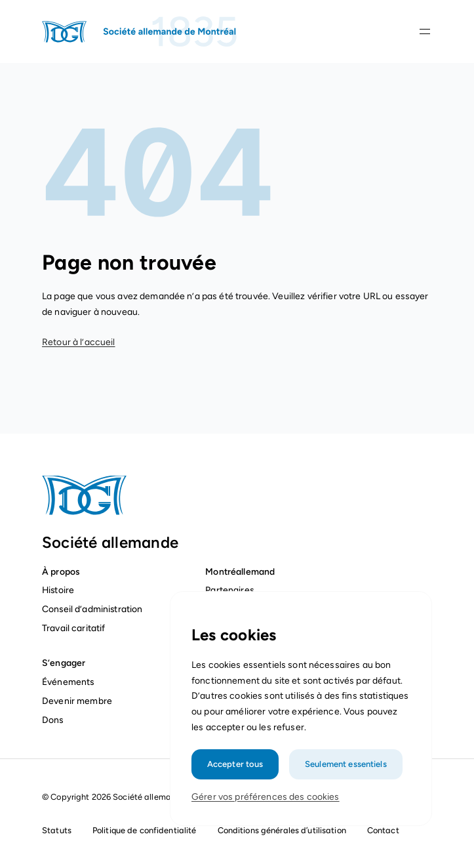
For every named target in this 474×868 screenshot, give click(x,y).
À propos (61, 571)
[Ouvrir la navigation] (425, 31)
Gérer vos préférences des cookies (266, 797)
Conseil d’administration (92, 609)
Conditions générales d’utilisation (282, 830)
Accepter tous (235, 764)
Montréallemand (240, 571)
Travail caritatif (75, 628)
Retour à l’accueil (79, 342)
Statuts (57, 830)
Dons (54, 720)
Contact (383, 830)
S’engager (64, 663)
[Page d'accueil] (140, 31)
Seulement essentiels (346, 764)
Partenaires (229, 590)
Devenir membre (77, 701)
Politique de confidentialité (145, 830)
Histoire (58, 590)
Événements (68, 682)
